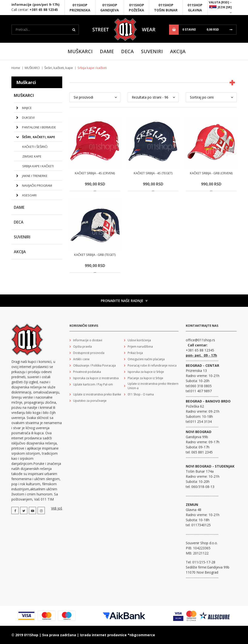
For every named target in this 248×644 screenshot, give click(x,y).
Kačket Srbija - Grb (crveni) (211, 173)
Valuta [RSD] (220, 2)
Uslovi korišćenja (139, 340)
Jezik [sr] (220, 9)
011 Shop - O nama (141, 394)
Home (16, 68)
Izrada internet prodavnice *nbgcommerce (117, 635)
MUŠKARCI (80, 51)
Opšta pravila (82, 347)
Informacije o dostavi (88, 340)
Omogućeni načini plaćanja (146, 359)
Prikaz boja (135, 353)
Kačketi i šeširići (35, 147)
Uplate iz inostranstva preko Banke (97, 394)
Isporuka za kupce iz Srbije (146, 372)
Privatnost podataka (87, 372)
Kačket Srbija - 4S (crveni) (95, 173)
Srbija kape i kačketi (38, 166)
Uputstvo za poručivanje (90, 401)
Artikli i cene (81, 359)
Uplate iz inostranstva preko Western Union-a (153, 386)
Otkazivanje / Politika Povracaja (94, 365)
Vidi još (57, 508)
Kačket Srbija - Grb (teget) (95, 255)
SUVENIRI (152, 51)
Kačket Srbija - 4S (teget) (153, 173)
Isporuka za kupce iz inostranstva (96, 378)
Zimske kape (32, 156)
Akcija (178, 51)
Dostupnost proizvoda (89, 353)
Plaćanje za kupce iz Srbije (145, 378)
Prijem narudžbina (140, 347)
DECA (127, 51)
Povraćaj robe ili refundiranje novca (152, 365)
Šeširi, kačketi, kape (59, 68)
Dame (107, 51)
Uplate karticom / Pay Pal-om (93, 384)
